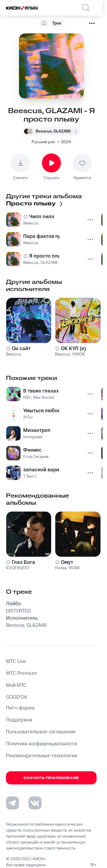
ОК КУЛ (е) (74, 349)
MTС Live (16, 661)
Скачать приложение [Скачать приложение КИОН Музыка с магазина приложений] (51, 778)
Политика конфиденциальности (41, 744)
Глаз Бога (23, 562)
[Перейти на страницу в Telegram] (12, 803)
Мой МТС (16, 685)
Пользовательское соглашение (41, 732)
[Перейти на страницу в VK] (35, 803)
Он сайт (21, 349)
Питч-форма (20, 708)
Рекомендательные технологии (41, 756)
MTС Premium (21, 673)
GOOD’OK (17, 697)
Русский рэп (43, 142)
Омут (67, 562)
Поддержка (19, 720)
